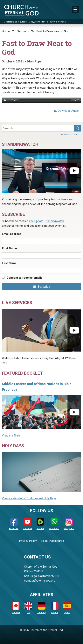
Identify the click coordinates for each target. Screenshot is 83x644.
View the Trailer (12, 436)
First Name (9, 248)
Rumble (40, 524)
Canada (16, 608)
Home (6, 31)
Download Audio (66, 111)
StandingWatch (54, 221)
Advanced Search (71, 134)
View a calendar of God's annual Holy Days (29, 498)
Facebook (14, 524)
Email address (12, 234)
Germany (41, 608)
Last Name (9, 263)
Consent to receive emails (24, 278)
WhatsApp (54, 524)
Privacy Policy (28, 541)
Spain (67, 608)
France (55, 608)
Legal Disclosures (53, 541)
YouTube (28, 524)
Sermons (23, 31)
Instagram (69, 524)
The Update (36, 221)
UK (28, 608)
